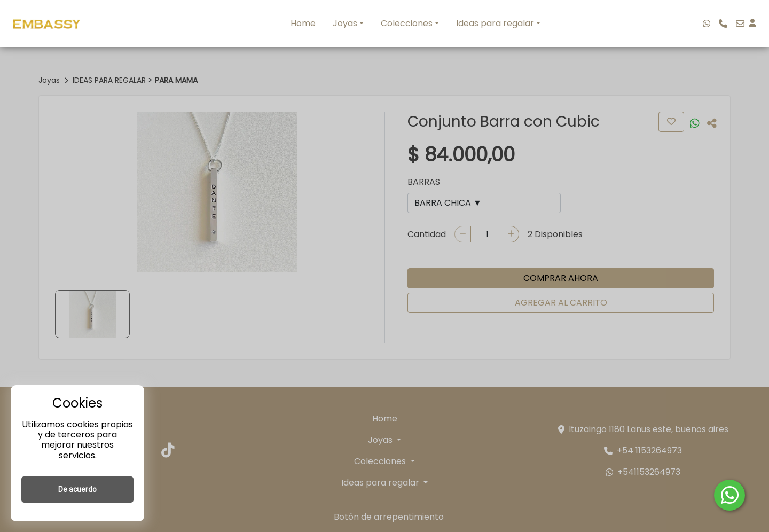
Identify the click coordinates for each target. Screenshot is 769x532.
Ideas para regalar (495, 23)
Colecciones (407, 23)
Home (303, 23)
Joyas (345, 23)
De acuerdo (77, 489)
